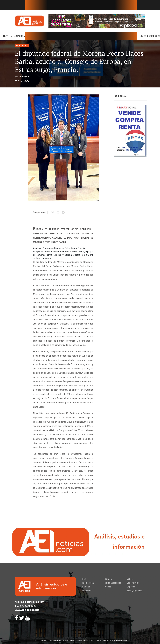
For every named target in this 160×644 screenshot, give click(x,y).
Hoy (6, 36)
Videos (108, 587)
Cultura (130, 579)
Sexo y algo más (135, 591)
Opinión (108, 579)
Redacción (24, 77)
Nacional (22, 45)
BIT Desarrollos (89, 641)
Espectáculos (133, 583)
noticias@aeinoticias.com (30, 602)
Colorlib (124, 641)
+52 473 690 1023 (26, 606)
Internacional (18, 36)
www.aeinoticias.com (27, 610)
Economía (87, 591)
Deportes (131, 587)
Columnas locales (113, 583)
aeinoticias (76, 641)
